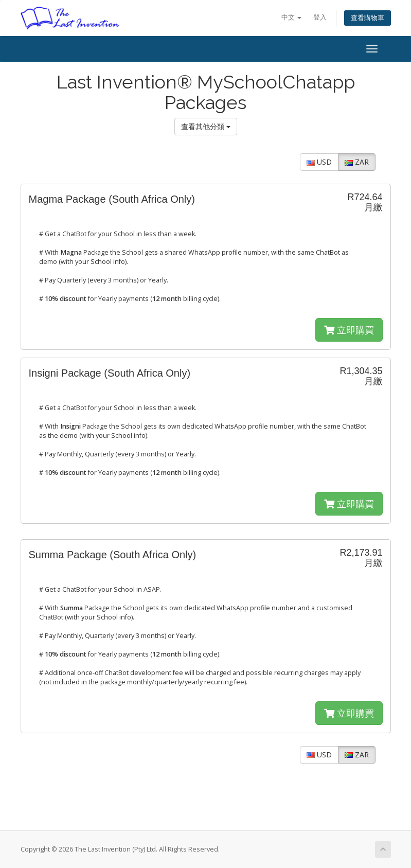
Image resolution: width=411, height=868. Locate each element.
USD (319, 162)
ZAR (357, 162)
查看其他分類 (206, 126)
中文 (291, 17)
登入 (320, 17)
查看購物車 (368, 18)
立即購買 (349, 330)
